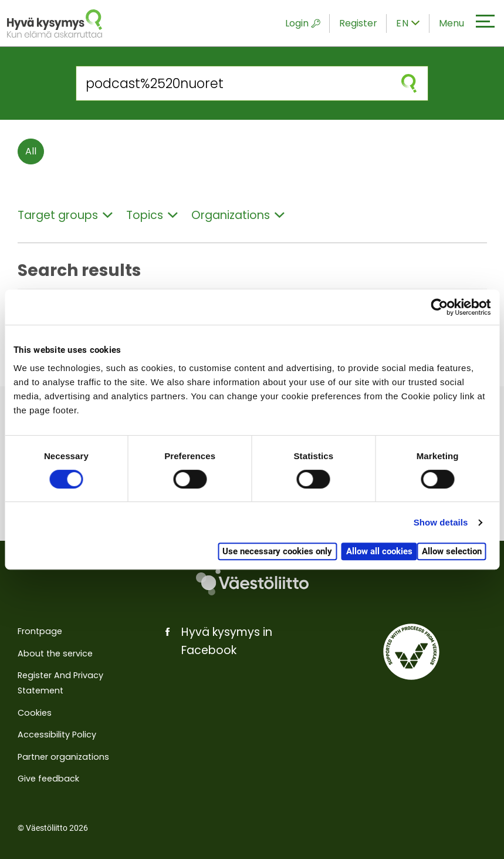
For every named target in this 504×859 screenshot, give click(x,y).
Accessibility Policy (57, 735)
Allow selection (452, 551)
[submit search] (409, 83)
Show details (441, 522)
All (31, 151)
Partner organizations (63, 757)
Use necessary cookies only (277, 551)
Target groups (65, 215)
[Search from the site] (233, 83)
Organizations (238, 215)
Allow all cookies (379, 551)
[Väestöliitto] (252, 582)
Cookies (35, 713)
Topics (152, 215)
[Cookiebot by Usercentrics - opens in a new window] (439, 307)
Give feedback (48, 779)
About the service (55, 653)
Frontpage (40, 631)
